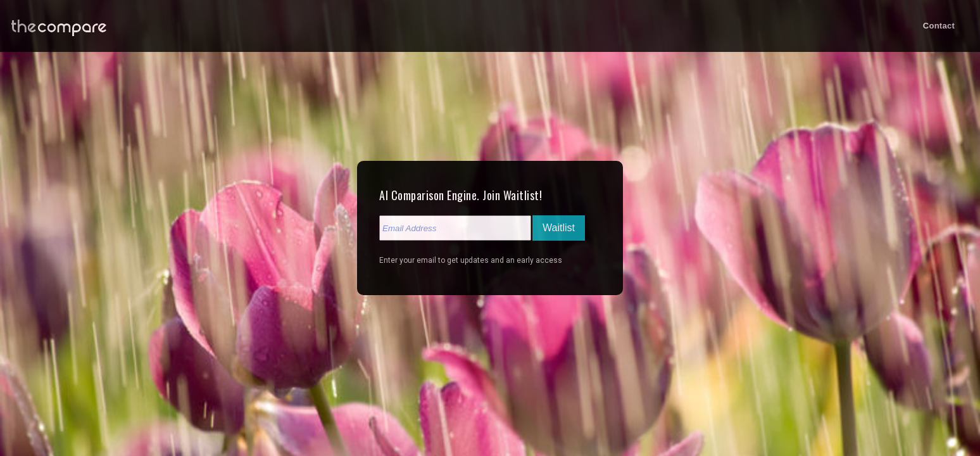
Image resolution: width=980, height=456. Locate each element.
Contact (939, 26)
